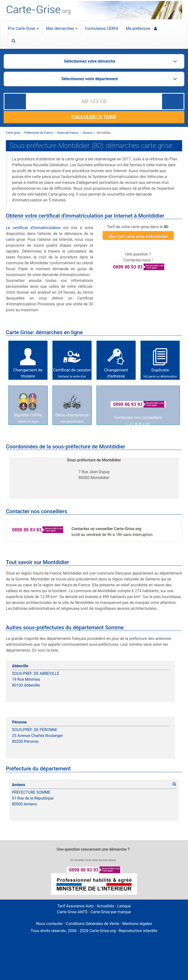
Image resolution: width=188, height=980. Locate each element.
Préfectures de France (39, 133)
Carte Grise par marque (111, 912)
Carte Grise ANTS (72, 912)
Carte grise (13, 133)
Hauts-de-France (68, 133)
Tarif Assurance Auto (76, 906)
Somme (88, 133)
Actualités (105, 906)
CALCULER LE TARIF (94, 117)
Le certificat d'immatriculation (33, 228)
